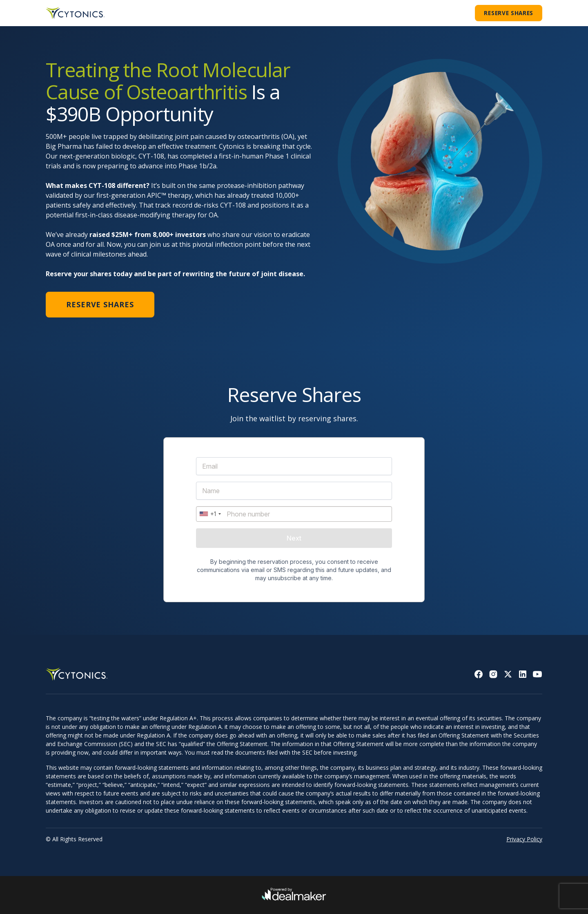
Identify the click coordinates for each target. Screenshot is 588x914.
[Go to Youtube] (537, 674)
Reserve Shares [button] (509, 13)
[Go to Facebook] (479, 674)
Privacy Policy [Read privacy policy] (524, 839)
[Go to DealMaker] (294, 895)
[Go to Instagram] (493, 674)
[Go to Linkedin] (523, 674)
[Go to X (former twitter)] (508, 674)
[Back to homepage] (78, 674)
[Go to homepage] (75, 13)
